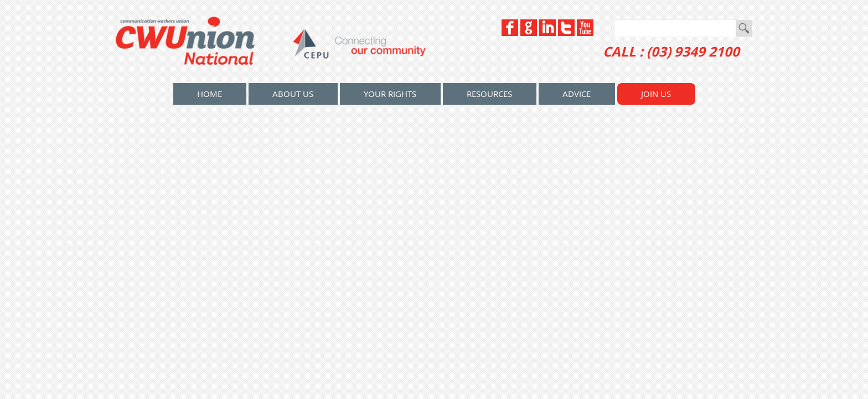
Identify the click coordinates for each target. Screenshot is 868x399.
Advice (577, 94)
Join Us (656, 94)
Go (744, 28)
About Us (293, 94)
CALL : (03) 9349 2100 (671, 52)
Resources (489, 94)
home (210, 94)
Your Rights (390, 94)
